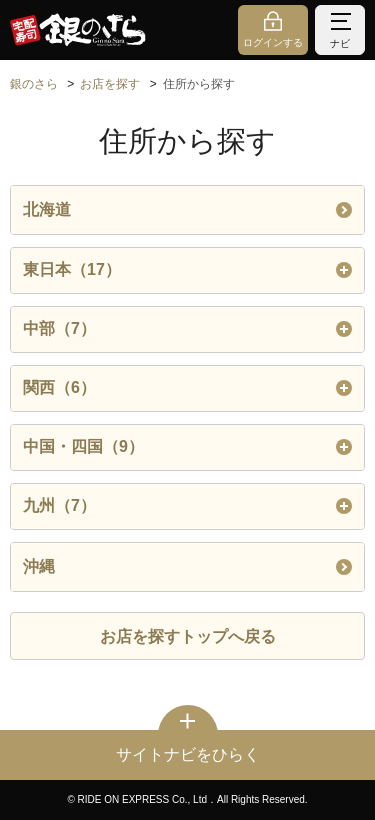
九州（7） (187, 506)
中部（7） (187, 329)
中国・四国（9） (187, 447)
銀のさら (34, 84)
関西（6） (187, 388)
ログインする (273, 42)
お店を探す (110, 84)
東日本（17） (187, 270)
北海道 (187, 209)
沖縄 (187, 566)
